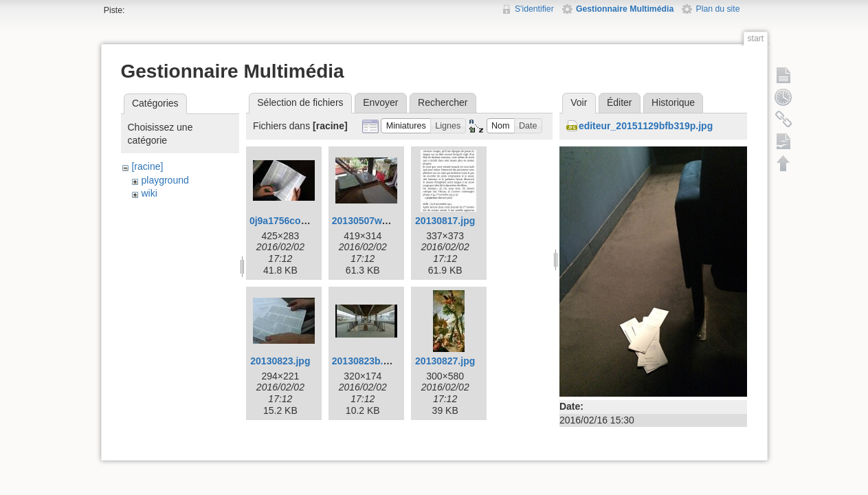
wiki (149, 193)
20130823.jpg (280, 361)
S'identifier (534, 9)
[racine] (147, 166)
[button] (406, 126)
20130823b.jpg (365, 361)
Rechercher (443, 102)
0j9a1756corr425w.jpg (299, 221)
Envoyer (380, 102)
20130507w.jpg (366, 221)
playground (165, 180)
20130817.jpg (445, 221)
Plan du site (717, 9)
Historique (673, 102)
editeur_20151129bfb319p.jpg (646, 126)
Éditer (620, 102)
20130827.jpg (445, 361)
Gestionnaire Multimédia (625, 9)
